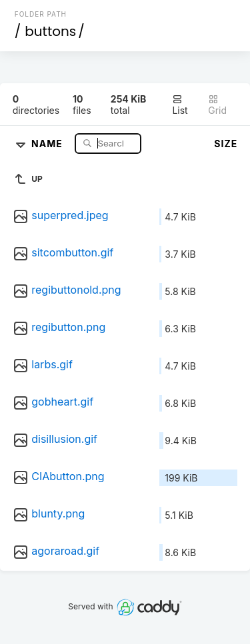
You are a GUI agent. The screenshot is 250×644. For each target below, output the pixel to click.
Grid (217, 105)
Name (48, 143)
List (180, 105)
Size (226, 144)
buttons (50, 31)
